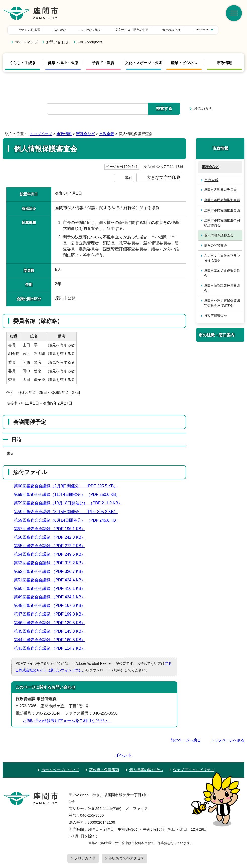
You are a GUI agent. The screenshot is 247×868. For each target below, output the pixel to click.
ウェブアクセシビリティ (194, 755)
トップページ (41, 134)
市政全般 (107, 134)
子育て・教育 (103, 63)
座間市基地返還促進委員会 (222, 273)
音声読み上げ (136, 30)
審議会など (85, 134)
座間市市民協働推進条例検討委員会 (222, 223)
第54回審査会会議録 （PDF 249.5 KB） (52, 554)
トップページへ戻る (228, 740)
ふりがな (60, 30)
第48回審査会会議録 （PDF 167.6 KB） (52, 606)
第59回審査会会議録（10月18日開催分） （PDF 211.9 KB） (70, 503)
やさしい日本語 (29, 30)
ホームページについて (60, 755)
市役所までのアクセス (126, 844)
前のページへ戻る (186, 740)
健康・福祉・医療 (63, 63)
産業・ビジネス (184, 63)
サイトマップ (26, 42)
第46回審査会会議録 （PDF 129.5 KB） (52, 623)
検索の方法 (203, 109)
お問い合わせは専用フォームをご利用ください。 (67, 720)
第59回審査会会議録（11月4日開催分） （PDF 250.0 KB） (69, 495)
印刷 (128, 178)
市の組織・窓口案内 (217, 335)
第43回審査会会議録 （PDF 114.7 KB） (52, 648)
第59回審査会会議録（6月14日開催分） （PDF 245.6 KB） (69, 520)
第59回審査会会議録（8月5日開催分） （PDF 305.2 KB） (68, 512)
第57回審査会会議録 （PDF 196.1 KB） (52, 529)
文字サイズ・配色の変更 (97, 30)
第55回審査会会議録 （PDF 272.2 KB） (52, 546)
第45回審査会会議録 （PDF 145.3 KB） (52, 631)
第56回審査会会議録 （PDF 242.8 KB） (52, 537)
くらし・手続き (22, 63)
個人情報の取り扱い (146, 755)
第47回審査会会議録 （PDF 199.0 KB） (52, 614)
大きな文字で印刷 (164, 177)
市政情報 (224, 63)
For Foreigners (90, 42)
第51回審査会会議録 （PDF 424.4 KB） (52, 580)
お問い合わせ (57, 42)
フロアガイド (85, 844)
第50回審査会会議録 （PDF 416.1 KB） (52, 589)
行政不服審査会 (215, 316)
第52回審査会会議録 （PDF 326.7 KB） (52, 571)
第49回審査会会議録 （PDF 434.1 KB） (52, 597)
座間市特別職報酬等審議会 (222, 288)
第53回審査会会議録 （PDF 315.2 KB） (52, 563)
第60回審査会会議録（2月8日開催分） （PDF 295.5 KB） (68, 486)
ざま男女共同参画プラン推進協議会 (222, 258)
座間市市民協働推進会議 (222, 210)
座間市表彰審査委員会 (220, 190)
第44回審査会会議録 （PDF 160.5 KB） (52, 640)
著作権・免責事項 (104, 755)
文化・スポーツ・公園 (144, 63)
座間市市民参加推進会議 (222, 200)
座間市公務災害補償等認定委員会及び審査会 (222, 303)
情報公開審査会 (215, 246)
